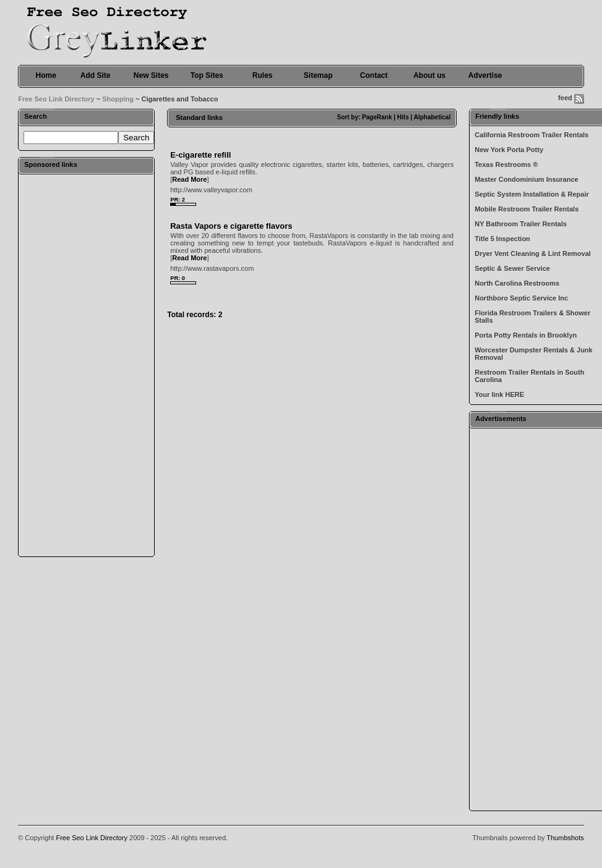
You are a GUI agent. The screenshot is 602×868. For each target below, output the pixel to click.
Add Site (96, 75)
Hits (403, 117)
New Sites (151, 75)
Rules (263, 75)
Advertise (485, 75)
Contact (374, 75)
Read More (189, 179)
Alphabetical (432, 117)
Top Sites (207, 75)
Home (46, 75)
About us (429, 75)
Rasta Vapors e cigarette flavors (231, 226)
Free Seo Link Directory (56, 99)
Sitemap (318, 75)
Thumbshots (565, 838)
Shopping (118, 99)
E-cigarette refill (200, 155)
